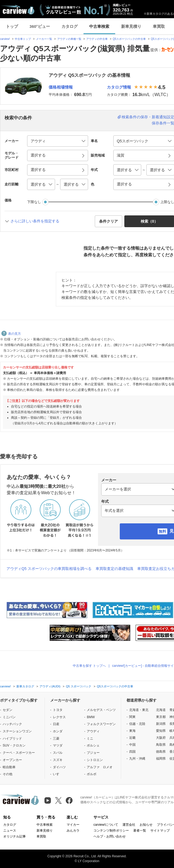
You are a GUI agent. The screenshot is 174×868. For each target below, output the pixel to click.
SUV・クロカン (14, 745)
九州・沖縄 (137, 759)
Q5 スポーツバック (79, 686)
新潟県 (161, 724)
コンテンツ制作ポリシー (111, 831)
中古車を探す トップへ (89, 666)
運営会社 (129, 825)
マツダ (58, 745)
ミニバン (9, 717)
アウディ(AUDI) (50, 686)
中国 (132, 745)
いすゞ (58, 774)
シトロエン (95, 760)
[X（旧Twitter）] (58, 800)
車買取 (159, 26)
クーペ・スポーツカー (19, 753)
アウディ (93, 731)
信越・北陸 (137, 724)
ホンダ (58, 731)
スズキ (58, 760)
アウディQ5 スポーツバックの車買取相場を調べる (49, 569)
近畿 (132, 738)
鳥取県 (161, 745)
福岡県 (161, 759)
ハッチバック (12, 724)
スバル (58, 753)
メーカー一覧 (44, 39)
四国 (132, 752)
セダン (8, 710)
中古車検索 (99, 26)
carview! (5, 39)
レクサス (59, 717)
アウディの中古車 (97, 39)
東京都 (161, 717)
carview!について (106, 825)
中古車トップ (23, 39)
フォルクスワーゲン (101, 724)
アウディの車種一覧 (69, 39)
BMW (91, 717)
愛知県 (161, 731)
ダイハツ (59, 767)
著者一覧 (140, 831)
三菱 (56, 738)
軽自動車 (9, 767)
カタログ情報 (119, 87)
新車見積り (131, 26)
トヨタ (58, 710)
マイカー (73, 825)
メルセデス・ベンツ (101, 710)
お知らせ (146, 825)
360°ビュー (40, 26)
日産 (56, 724)
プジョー (93, 753)
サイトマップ (160, 831)
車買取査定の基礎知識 (114, 569)
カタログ (70, 26)
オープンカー (12, 760)
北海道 (161, 710)
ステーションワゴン (17, 731)
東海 (132, 731)
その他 (8, 774)
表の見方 (11, 334)
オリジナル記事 (15, 836)
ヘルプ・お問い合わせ (110, 836)
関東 (132, 717)
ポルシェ (93, 745)
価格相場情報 (61, 87)
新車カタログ (25, 686)
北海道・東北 (139, 710)
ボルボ (92, 774)
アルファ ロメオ (100, 767)
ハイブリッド (12, 738)
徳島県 (161, 752)
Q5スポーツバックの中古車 (129, 39)
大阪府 (161, 738)
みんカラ (73, 831)
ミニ (90, 738)
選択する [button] (38, 155)
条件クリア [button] (108, 221)
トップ (12, 26)
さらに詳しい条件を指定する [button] (35, 221)
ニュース (10, 831)
